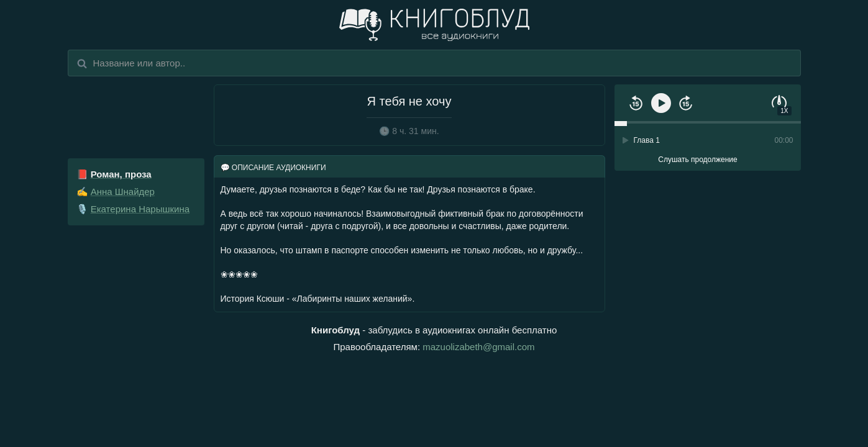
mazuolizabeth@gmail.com (478, 347)
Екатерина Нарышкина (140, 209)
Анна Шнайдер (123, 192)
